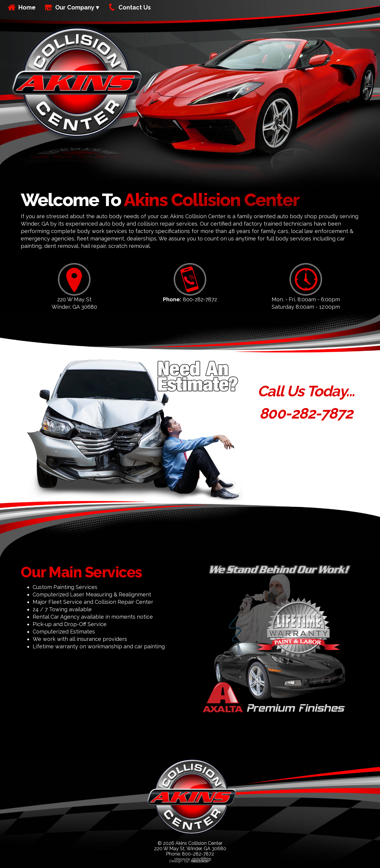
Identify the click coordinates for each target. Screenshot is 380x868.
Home (27, 7)
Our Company (75, 7)
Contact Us (135, 7)
